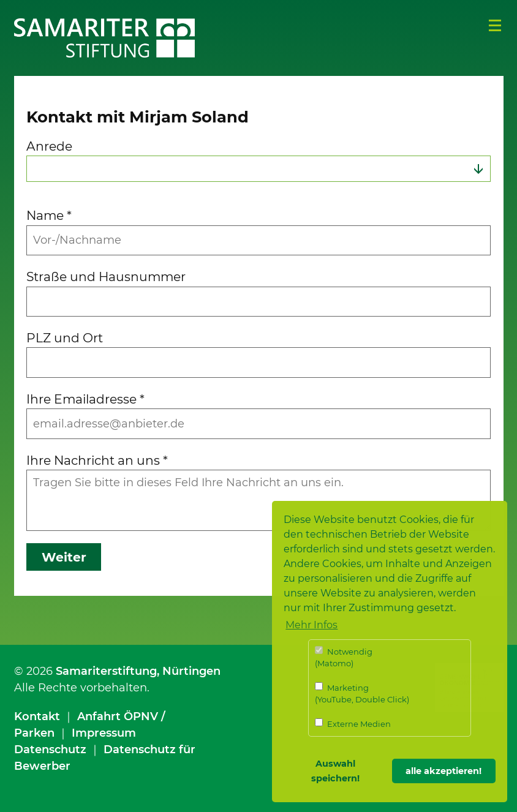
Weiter (64, 557)
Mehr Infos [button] (311, 625)
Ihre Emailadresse (85, 399)
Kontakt (37, 716)
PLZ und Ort (65, 338)
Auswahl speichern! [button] (335, 771)
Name (49, 215)
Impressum (104, 733)
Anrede (49, 146)
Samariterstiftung (106, 671)
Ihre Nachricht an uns (97, 460)
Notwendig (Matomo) (344, 657)
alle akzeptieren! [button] (443, 771)
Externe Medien (353, 724)
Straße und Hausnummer (106, 276)
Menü (495, 26)
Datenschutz (50, 750)
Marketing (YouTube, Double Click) (362, 694)
